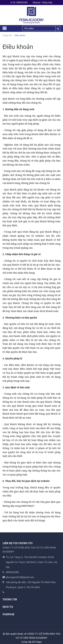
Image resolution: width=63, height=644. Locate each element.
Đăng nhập (47, 3)
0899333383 (22, 3)
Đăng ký (36, 3)
